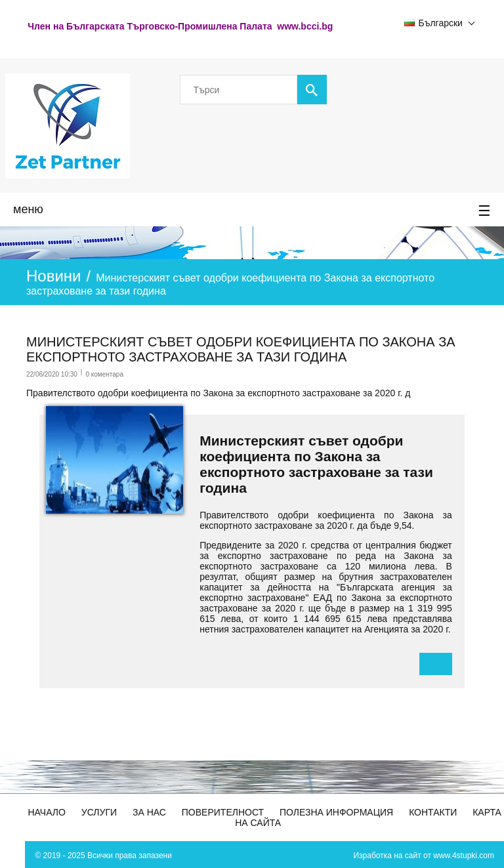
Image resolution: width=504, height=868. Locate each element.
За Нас (149, 812)
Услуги (99, 812)
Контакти (433, 812)
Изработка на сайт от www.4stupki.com (424, 856)
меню (252, 211)
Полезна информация (336, 812)
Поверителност (223, 812)
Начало (47, 812)
